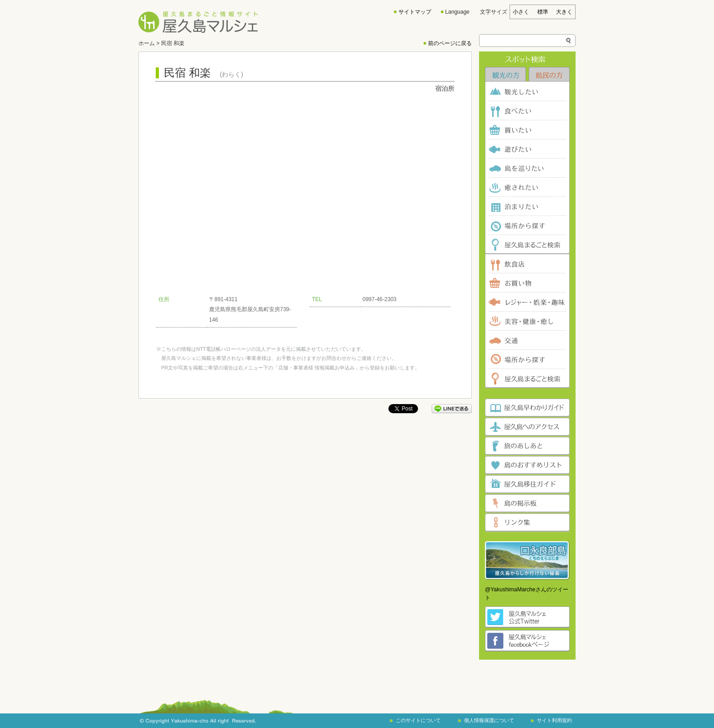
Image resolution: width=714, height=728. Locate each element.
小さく (521, 12)
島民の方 (549, 74)
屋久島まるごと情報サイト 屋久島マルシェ (198, 22)
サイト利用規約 (554, 720)
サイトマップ (415, 12)
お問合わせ (334, 358)
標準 (543, 12)
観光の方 (505, 74)
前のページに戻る (450, 43)
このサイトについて (418, 720)
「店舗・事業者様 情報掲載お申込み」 (316, 368)
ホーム (147, 43)
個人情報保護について (489, 720)
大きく (564, 12)
